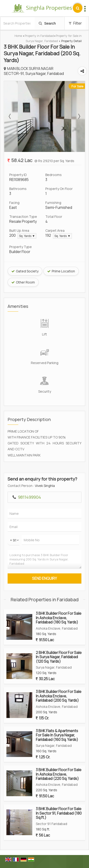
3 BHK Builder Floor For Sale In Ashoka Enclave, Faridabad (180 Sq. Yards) (59, 618)
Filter (75, 23)
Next (79, 116)
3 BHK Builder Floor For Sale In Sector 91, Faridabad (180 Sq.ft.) (59, 813)
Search (47, 23)
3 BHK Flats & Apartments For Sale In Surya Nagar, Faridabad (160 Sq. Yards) (57, 735)
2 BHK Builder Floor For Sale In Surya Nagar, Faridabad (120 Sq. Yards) (59, 657)
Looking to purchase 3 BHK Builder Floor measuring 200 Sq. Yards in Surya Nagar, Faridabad (44, 559)
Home (18, 36)
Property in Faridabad (39, 36)
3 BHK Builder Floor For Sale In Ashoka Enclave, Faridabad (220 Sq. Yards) (59, 774)
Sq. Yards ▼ (27, 236)
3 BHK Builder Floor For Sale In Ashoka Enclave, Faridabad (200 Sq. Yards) (59, 696)
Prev (10, 116)
